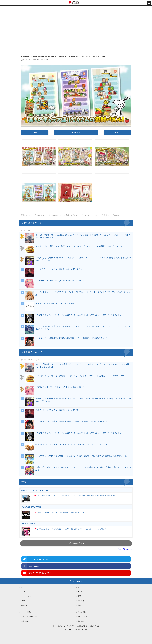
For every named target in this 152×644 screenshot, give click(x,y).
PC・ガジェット (27, 596)
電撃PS (80, 596)
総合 (22, 587)
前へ (35, 132)
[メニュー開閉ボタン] (149, 3)
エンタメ (24, 592)
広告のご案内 (82, 617)
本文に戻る (76, 132)
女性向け (81, 601)
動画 (79, 605)
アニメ (80, 592)
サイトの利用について (29, 612)
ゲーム (36, 215)
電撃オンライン (26, 215)
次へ (117, 132)
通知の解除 (82, 612)
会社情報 (81, 621)
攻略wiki (24, 605)
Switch (23, 601)
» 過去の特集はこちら (124, 549)
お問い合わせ (26, 621)
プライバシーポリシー (29, 617)
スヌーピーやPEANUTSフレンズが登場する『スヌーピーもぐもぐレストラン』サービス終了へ (75, 215)
